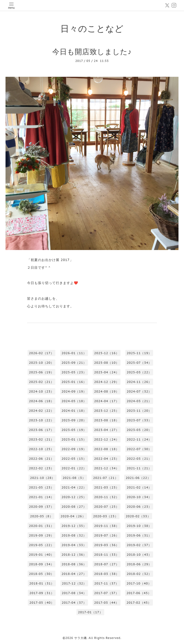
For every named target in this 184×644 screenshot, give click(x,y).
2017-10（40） (139, 583)
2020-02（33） (138, 516)
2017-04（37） (74, 603)
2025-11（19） (139, 353)
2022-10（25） (41, 449)
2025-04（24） (107, 372)
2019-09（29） (41, 535)
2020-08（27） (74, 507)
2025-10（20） (41, 363)
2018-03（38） (107, 574)
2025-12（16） (107, 353)
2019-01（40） (41, 555)
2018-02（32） (139, 574)
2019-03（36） (107, 545)
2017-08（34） (74, 593)
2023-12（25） (107, 411)
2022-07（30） (139, 449)
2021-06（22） (138, 478)
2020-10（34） (139, 497)
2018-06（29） (139, 564)
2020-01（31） (41, 526)
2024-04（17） (107, 401)
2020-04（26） (73, 516)
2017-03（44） (106, 603)
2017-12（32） (74, 583)
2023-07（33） (139, 420)
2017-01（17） (90, 612)
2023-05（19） (74, 430)
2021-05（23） (41, 487)
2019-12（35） (74, 526)
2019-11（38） (107, 526)
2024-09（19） (74, 391)
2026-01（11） (74, 353)
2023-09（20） (74, 420)
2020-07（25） (107, 507)
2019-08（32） (74, 535)
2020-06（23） (139, 507)
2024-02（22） (41, 411)
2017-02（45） (139, 603)
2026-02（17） (41, 353)
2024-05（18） (74, 401)
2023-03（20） (139, 430)
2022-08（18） (107, 449)
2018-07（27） (107, 564)
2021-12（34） (107, 468)
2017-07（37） (106, 593)
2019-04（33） (74, 545)
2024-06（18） (41, 401)
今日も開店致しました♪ (92, 51)
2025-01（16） (74, 382)
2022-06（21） (41, 459)
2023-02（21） (41, 439)
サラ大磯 (80, 638)
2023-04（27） (107, 430)
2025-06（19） (41, 372)
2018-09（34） (41, 564)
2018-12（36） (74, 555)
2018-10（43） (139, 555)
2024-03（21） (139, 401)
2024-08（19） (107, 391)
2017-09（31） (42, 593)
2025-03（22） (139, 372)
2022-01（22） (74, 468)
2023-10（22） (41, 420)
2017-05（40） (42, 603)
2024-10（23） (41, 391)
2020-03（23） (106, 516)
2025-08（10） (107, 363)
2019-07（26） (107, 535)
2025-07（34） (139, 363)
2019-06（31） (139, 535)
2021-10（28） (42, 478)
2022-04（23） (107, 459)
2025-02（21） (41, 382)
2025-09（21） (74, 363)
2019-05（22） (41, 545)
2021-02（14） (139, 487)
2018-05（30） (41, 574)
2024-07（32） (139, 391)
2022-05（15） (74, 459)
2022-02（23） (41, 468)
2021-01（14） (41, 497)
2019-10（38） (139, 526)
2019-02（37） (139, 545)
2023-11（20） (139, 411)
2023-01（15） (74, 439)
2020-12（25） (74, 497)
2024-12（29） (107, 382)
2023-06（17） (41, 430)
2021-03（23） (107, 487)
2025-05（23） (74, 372)
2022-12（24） (107, 439)
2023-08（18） (107, 420)
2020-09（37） (41, 507)
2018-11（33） (107, 555)
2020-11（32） (107, 497)
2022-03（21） (139, 459)
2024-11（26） (139, 382)
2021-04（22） (74, 487)
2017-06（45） (139, 593)
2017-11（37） (106, 583)
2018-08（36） (74, 564)
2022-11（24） (139, 439)
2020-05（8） (41, 516)
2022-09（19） (74, 449)
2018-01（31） (42, 583)
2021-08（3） (74, 478)
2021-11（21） (139, 468)
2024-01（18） (74, 411)
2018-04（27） (74, 574)
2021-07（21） (106, 478)
